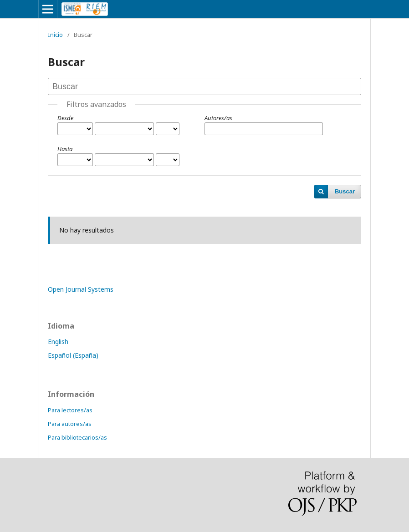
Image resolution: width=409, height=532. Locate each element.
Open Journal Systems (81, 289)
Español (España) (73, 355)
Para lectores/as (70, 410)
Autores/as (218, 118)
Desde (65, 118)
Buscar (345, 191)
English (58, 342)
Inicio (55, 35)
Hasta (65, 149)
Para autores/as (70, 424)
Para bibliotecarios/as (77, 437)
